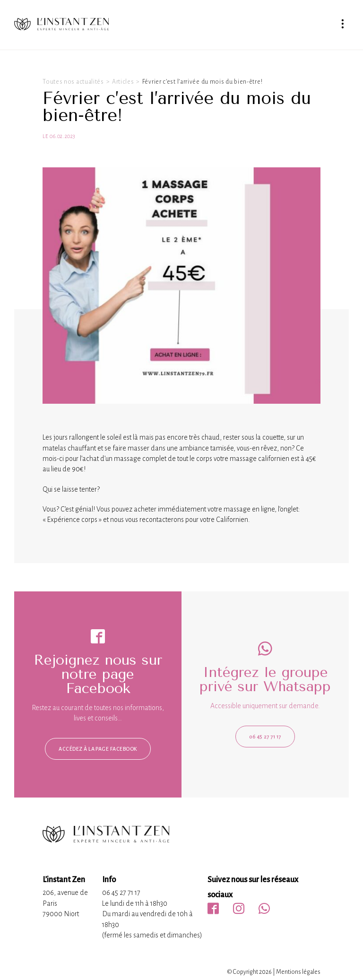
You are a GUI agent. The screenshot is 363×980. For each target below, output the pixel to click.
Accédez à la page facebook (98, 749)
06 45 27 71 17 (265, 737)
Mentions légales (298, 972)
